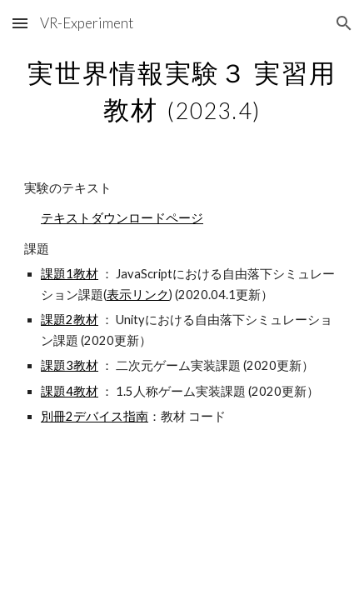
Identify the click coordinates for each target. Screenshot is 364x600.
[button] (20, 23)
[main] (182, 88)
